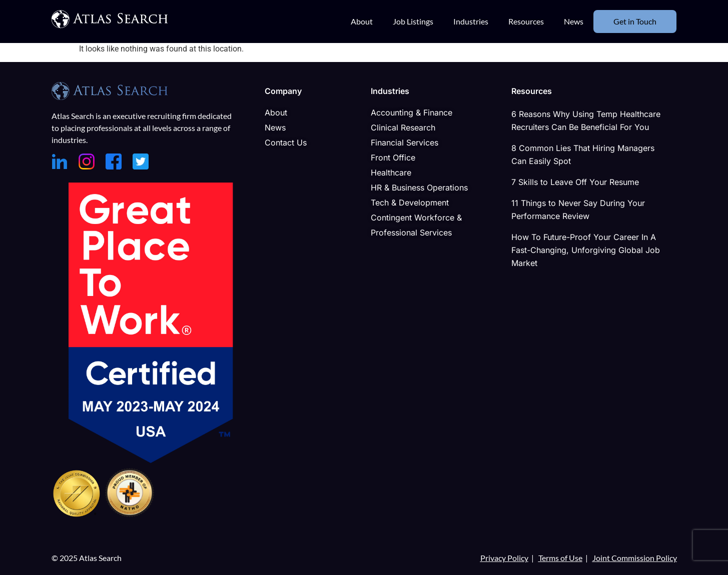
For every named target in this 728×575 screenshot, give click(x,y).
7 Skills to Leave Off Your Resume (575, 182)
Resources (526, 21)
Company (283, 91)
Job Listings (413, 21)
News (574, 21)
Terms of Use (560, 558)
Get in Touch (635, 21)
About (362, 21)
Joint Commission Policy (635, 558)
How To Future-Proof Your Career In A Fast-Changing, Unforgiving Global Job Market (586, 250)
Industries (471, 21)
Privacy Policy (504, 558)
